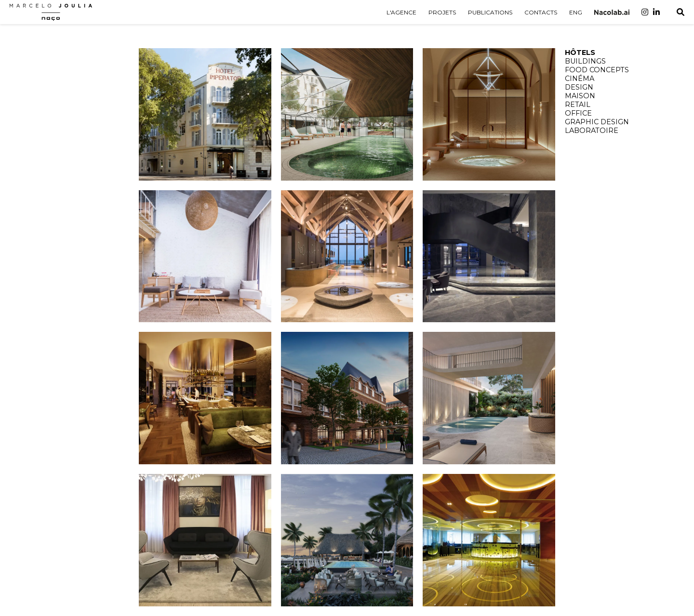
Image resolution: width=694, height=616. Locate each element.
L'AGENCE (401, 12)
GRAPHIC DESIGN (597, 122)
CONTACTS (541, 12)
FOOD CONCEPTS (597, 70)
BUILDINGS (585, 61)
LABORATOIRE (592, 131)
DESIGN (579, 87)
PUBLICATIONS (490, 12)
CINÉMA (580, 79)
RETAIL (578, 105)
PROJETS (442, 12)
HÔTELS (580, 52)
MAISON (580, 96)
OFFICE (578, 113)
